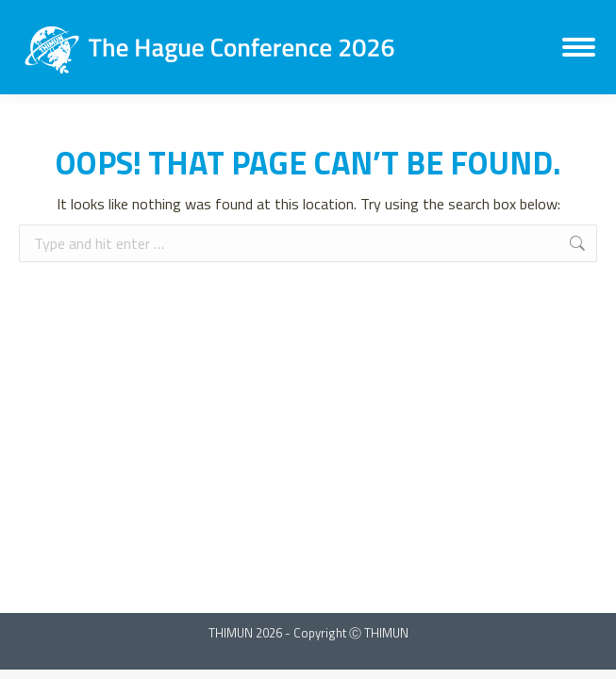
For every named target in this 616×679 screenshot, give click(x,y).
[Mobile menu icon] (579, 47)
